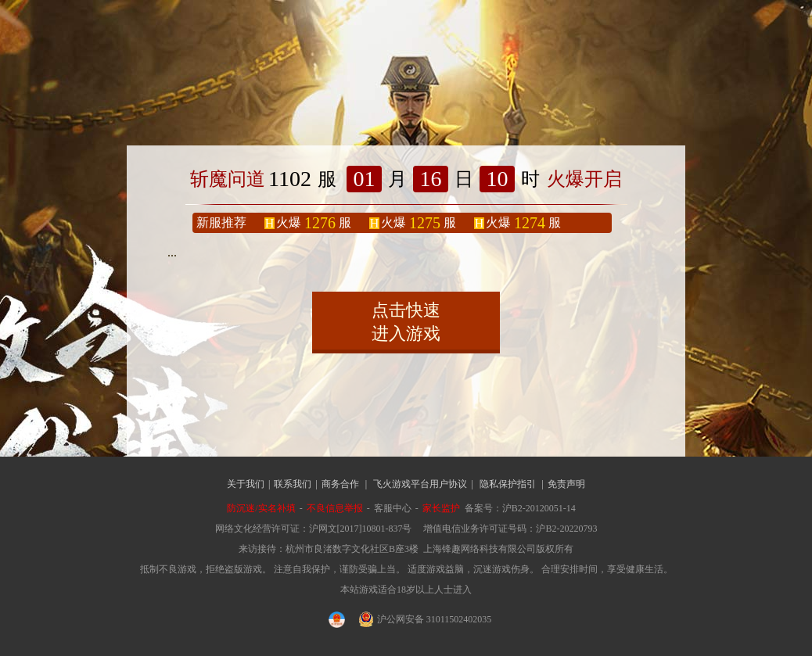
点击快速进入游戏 (406, 322)
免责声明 (566, 484)
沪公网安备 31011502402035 (426, 619)
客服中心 (393, 508)
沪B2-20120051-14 (539, 508)
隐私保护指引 (508, 484)
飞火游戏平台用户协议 (420, 484)
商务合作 (340, 484)
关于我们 (246, 484)
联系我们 (293, 484)
